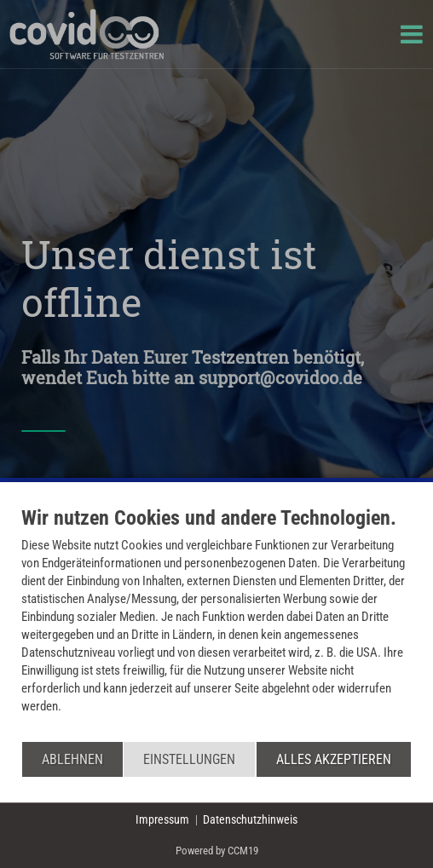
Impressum (162, 819)
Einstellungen (189, 759)
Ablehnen (72, 759)
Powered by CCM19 (217, 851)
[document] (216, 623)
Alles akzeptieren (334, 759)
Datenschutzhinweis (250, 819)
